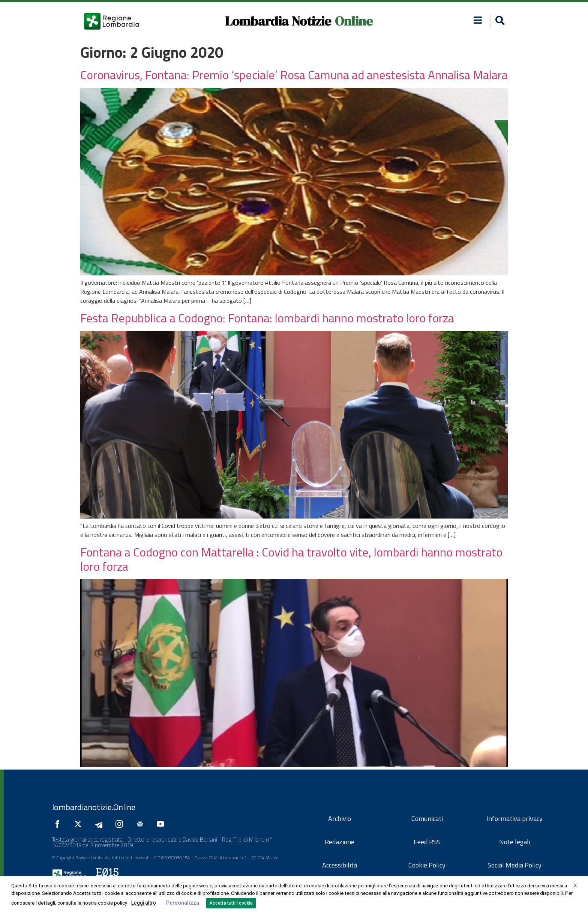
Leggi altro (144, 903)
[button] (478, 20)
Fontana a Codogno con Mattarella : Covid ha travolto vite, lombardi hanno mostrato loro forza (291, 559)
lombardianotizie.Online (94, 807)
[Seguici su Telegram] (100, 824)
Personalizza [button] (183, 903)
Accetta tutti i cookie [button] (231, 903)
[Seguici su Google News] (142, 824)
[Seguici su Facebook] (59, 824)
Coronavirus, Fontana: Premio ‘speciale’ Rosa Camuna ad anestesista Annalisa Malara (294, 75)
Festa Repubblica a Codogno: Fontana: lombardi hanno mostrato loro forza (267, 318)
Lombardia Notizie (278, 21)
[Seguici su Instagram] (121, 824)
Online (354, 21)
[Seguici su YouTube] (162, 824)
